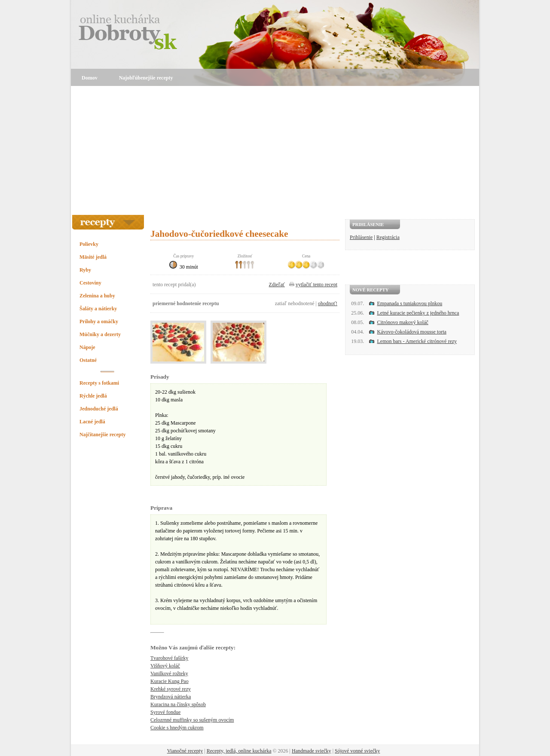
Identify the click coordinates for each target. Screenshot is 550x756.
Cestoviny (90, 283)
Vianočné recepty (185, 751)
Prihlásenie (361, 237)
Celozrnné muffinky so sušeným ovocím (192, 720)
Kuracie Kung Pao (170, 681)
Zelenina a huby (97, 296)
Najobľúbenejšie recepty (146, 78)
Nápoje (87, 347)
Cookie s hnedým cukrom (177, 728)
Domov (90, 78)
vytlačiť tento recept (316, 285)
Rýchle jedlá (93, 396)
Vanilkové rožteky (169, 673)
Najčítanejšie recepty (102, 435)
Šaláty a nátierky (98, 309)
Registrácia (388, 237)
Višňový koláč (165, 666)
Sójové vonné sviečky (357, 751)
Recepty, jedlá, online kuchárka (239, 751)
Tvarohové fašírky (169, 658)
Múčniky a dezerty (100, 334)
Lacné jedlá (92, 422)
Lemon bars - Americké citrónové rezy (417, 341)
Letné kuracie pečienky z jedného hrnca (418, 313)
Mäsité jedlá (93, 257)
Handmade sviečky (312, 751)
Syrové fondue (165, 712)
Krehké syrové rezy (171, 689)
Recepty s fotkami (99, 383)
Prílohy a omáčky (99, 321)
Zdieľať (277, 285)
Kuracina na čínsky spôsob (178, 704)
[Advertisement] (275, 150)
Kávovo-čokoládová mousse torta (412, 332)
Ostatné (88, 360)
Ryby (85, 270)
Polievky (89, 244)
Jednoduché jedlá (99, 409)
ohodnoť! (328, 303)
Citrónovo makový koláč (403, 322)
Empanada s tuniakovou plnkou (410, 303)
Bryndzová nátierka (171, 697)
